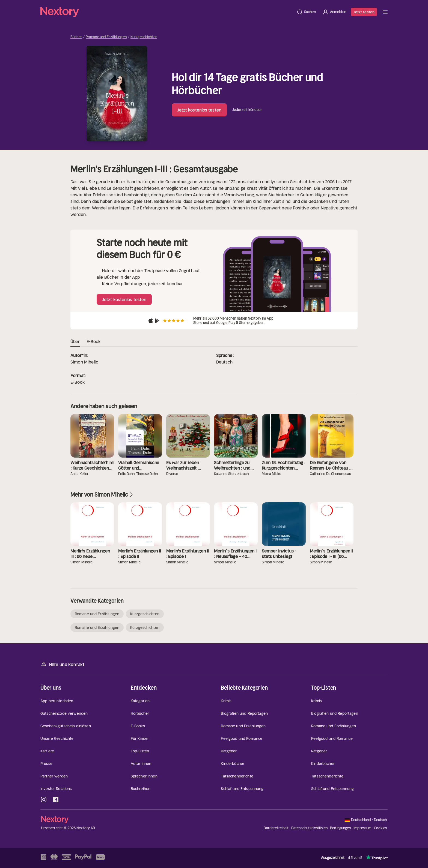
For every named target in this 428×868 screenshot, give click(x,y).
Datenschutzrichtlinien (309, 828)
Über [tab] (75, 342)
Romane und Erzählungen (106, 37)
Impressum (362, 828)
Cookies (381, 828)
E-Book (78, 382)
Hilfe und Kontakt (63, 664)
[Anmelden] (334, 12)
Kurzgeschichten (144, 37)
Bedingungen (340, 828)
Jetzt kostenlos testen (199, 110)
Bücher (76, 37)
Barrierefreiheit (276, 828)
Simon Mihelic (84, 362)
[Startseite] (167, 12)
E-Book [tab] (94, 342)
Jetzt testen (364, 12)
